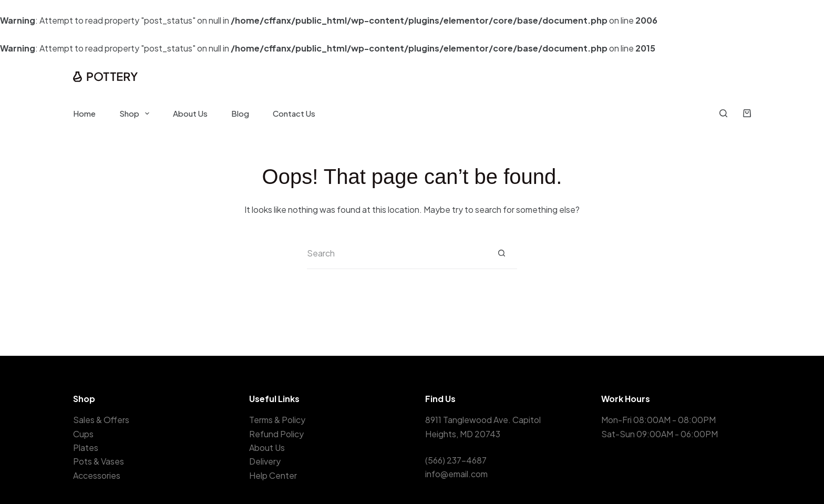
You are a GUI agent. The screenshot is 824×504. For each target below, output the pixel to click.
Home (84, 113)
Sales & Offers (101, 420)
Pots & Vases (99, 461)
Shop (136, 114)
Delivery (265, 461)
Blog (240, 113)
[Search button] (501, 253)
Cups (83, 434)
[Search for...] (396, 253)
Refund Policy (276, 434)
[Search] (723, 113)
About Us (190, 113)
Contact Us (294, 113)
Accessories (97, 475)
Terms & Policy (277, 420)
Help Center (273, 475)
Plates (86, 448)
